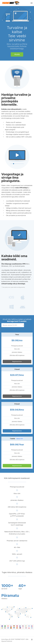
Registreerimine (17, 361)
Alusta (17, 54)
